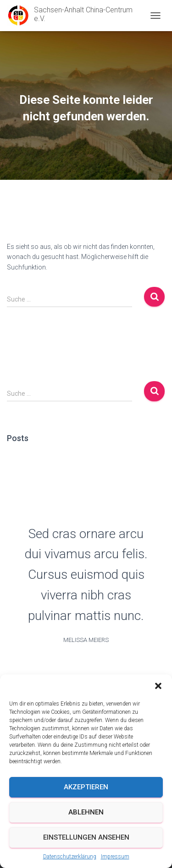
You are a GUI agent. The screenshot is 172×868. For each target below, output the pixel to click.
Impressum (115, 857)
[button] (158, 686)
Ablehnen (86, 812)
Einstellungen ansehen (86, 837)
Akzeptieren (86, 787)
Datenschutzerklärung (70, 857)
